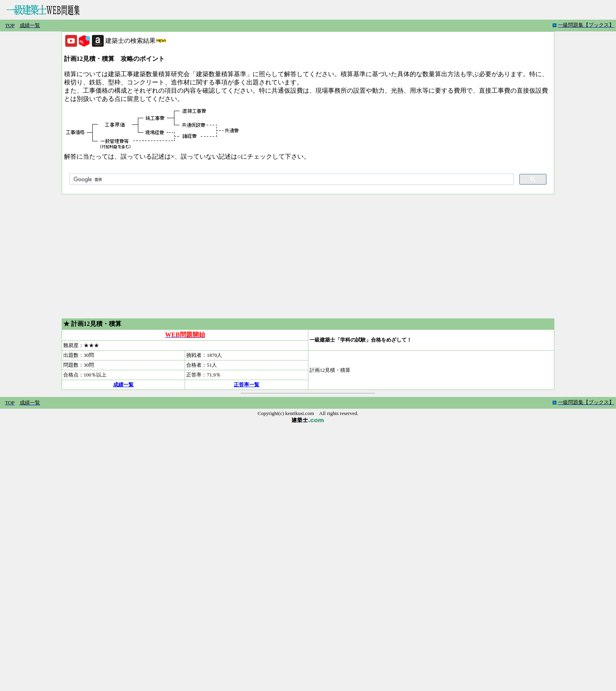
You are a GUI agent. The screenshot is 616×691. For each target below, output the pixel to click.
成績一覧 (123, 385)
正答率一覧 (247, 385)
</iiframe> (577, 26)
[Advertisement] (308, 256)
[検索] (291, 179)
